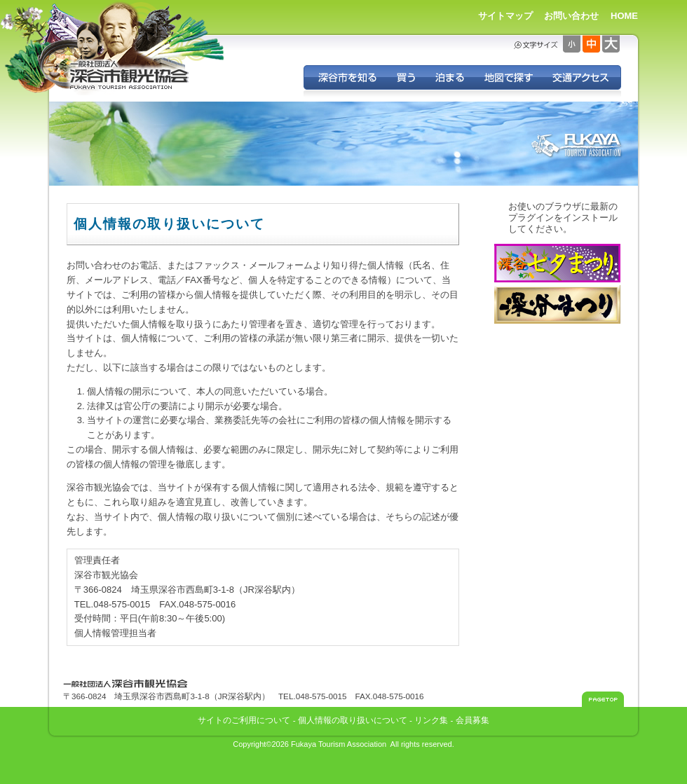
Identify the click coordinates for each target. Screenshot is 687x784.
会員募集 (472, 720)
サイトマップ (505, 16)
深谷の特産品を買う (406, 77)
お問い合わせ (571, 16)
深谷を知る (345, 77)
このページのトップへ (603, 699)
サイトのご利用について (244, 720)
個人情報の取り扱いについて (353, 720)
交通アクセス (581, 77)
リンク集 (431, 720)
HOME (624, 16)
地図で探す (508, 77)
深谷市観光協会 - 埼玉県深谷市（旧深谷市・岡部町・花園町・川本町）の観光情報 (130, 76)
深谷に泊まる (449, 77)
